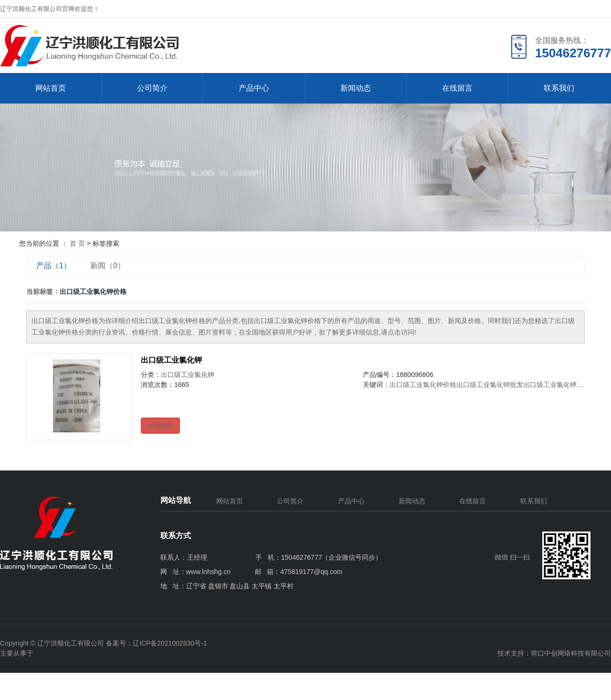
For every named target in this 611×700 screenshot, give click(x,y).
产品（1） (54, 266)
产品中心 (254, 88)
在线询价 (160, 426)
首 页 (77, 243)
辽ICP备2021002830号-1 (170, 643)
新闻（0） (108, 266)
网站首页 (51, 88)
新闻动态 (356, 88)
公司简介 (152, 88)
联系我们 (559, 88)
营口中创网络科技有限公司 (571, 653)
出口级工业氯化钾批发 (490, 385)
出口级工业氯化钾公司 (557, 385)
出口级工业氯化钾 (171, 360)
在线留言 (457, 88)
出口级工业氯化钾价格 (423, 385)
